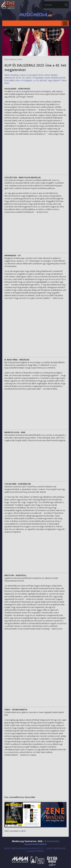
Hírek (20, 59)
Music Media (10, 59)
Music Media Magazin (20, 861)
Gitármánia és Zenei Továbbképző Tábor (52, 861)
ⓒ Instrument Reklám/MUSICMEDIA (42, 843)
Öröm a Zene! (38, 861)
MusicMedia (8, 5)
